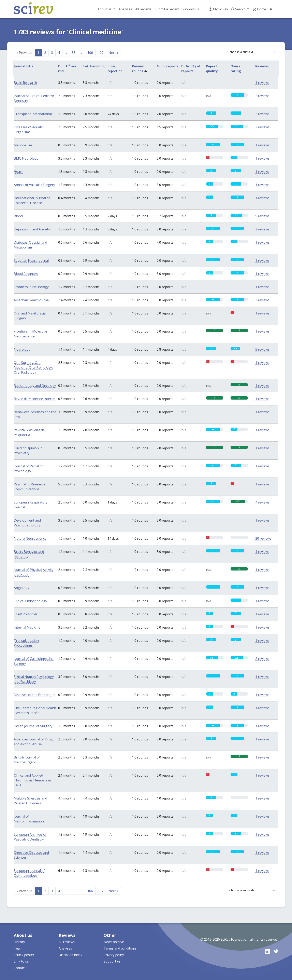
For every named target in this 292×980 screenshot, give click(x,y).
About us (104, 9)
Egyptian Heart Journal (31, 260)
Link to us (21, 961)
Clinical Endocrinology (30, 601)
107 (101, 53)
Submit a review (167, 9)
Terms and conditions (120, 948)
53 (74, 53)
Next (113, 53)
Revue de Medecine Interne (34, 399)
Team (18, 948)
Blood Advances (26, 274)
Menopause (23, 145)
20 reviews (263, 538)
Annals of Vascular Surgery (34, 185)
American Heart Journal (32, 300)
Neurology (22, 349)
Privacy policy (114, 955)
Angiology (21, 588)
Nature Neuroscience (30, 538)
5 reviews (262, 216)
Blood (18, 216)
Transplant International (33, 114)
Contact (20, 968)
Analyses (125, 9)
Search (238, 9)
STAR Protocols (26, 614)
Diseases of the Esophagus (34, 695)
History (19, 942)
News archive (114, 942)
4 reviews (262, 502)
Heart (18, 172)
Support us (190, 9)
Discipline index (70, 955)
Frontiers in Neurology (31, 287)
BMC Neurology (26, 158)
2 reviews (262, 96)
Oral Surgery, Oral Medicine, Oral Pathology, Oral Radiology (33, 367)
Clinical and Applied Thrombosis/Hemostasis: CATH (33, 780)
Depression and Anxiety (32, 229)
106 (90, 53)
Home (259, 9)
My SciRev (218, 9)
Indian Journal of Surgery (33, 726)
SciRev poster (24, 955)
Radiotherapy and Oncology (35, 386)
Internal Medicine (27, 627)
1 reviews (262, 83)
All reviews (143, 9)
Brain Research (25, 83)
